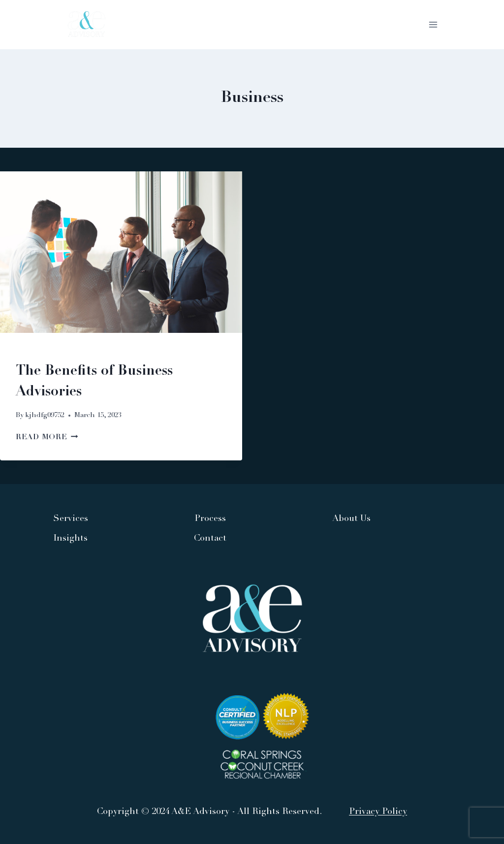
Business (34, 353)
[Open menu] (433, 24)
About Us (351, 519)
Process (210, 519)
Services (71, 519)
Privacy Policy (378, 812)
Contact (210, 539)
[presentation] (121, 252)
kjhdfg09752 (45, 416)
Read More (47, 438)
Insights (70, 539)
